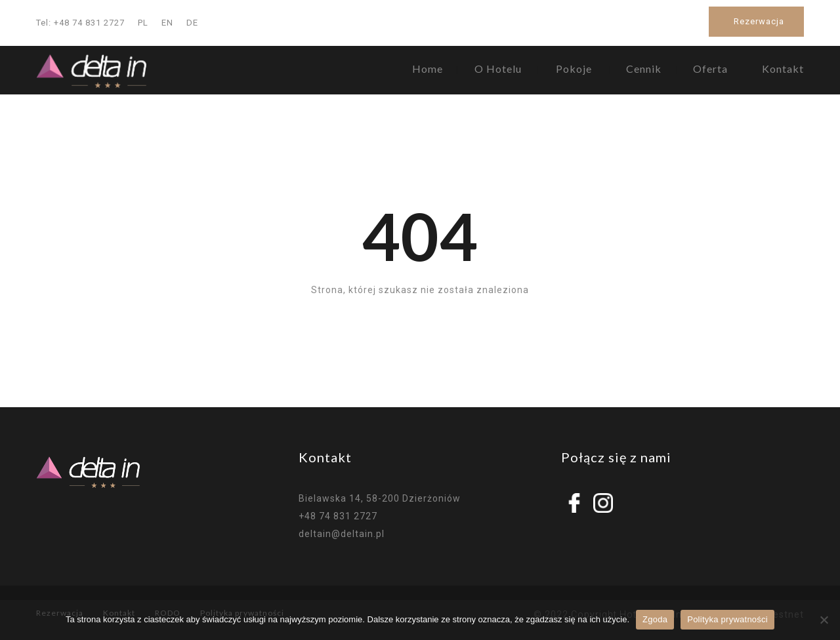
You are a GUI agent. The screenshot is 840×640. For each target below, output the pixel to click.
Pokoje (574, 69)
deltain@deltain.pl (342, 534)
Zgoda (655, 619)
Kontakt (783, 69)
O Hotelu (498, 69)
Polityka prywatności (727, 619)
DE (192, 23)
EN (167, 23)
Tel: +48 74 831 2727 (80, 23)
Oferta (710, 69)
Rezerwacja (759, 21)
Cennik (644, 69)
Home (428, 69)
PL (143, 23)
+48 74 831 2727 (338, 516)
